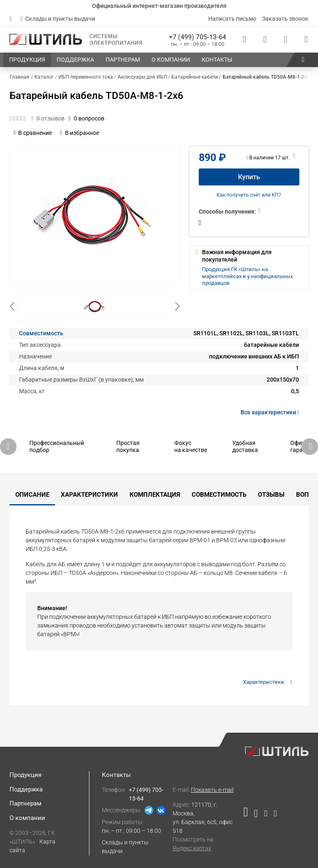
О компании (27, 818)
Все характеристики (271, 412)
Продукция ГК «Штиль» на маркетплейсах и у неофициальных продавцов (247, 276)
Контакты (116, 775)
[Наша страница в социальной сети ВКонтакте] (256, 815)
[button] (303, 60)
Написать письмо (232, 19)
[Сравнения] (265, 40)
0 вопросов (87, 118)
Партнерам (25, 803)
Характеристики (89, 495)
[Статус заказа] (244, 40)
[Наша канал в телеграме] (274, 815)
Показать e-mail (212, 790)
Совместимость (41, 333)
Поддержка (26, 789)
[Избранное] (285, 40)
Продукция (25, 775)
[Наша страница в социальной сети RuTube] (247, 815)
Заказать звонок (285, 19)
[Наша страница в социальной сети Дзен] (266, 815)
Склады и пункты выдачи (58, 19)
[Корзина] (306, 40)
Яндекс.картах (192, 848)
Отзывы (271, 495)
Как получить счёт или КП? (249, 195)
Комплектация (155, 495)
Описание (32, 495)
